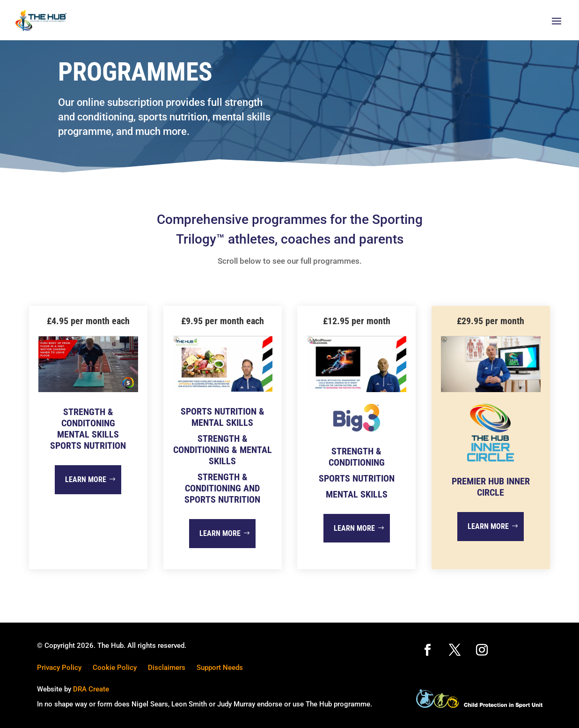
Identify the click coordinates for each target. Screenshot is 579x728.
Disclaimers (167, 668)
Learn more (86, 479)
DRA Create (91, 689)
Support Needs (220, 668)
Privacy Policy (59, 668)
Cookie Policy (115, 668)
